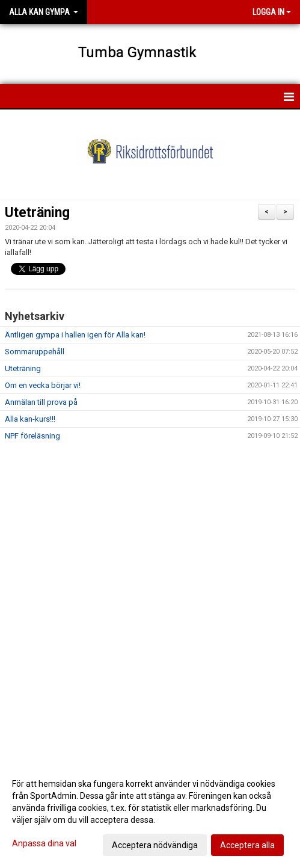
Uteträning (37, 213)
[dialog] (150, 814)
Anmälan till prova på (41, 402)
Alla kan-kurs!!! (30, 419)
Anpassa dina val (44, 843)
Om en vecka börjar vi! (43, 385)
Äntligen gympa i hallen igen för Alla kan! (75, 335)
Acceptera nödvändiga (155, 845)
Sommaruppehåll (35, 352)
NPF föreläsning (32, 436)
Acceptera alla (247, 845)
